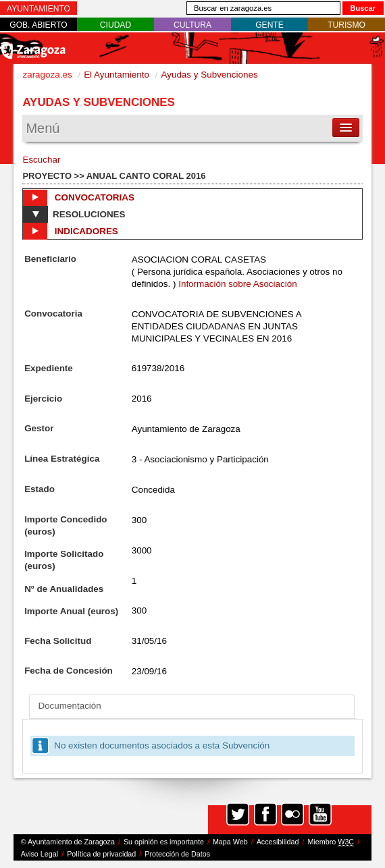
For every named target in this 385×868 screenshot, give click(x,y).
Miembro (331, 842)
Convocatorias (79, 198)
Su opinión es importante (164, 842)
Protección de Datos (177, 854)
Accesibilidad (278, 842)
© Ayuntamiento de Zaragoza (68, 842)
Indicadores (70, 231)
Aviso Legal (40, 854)
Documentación (69, 706)
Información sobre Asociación (238, 284)
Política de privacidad (101, 854)
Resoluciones (74, 214)
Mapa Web (230, 842)
